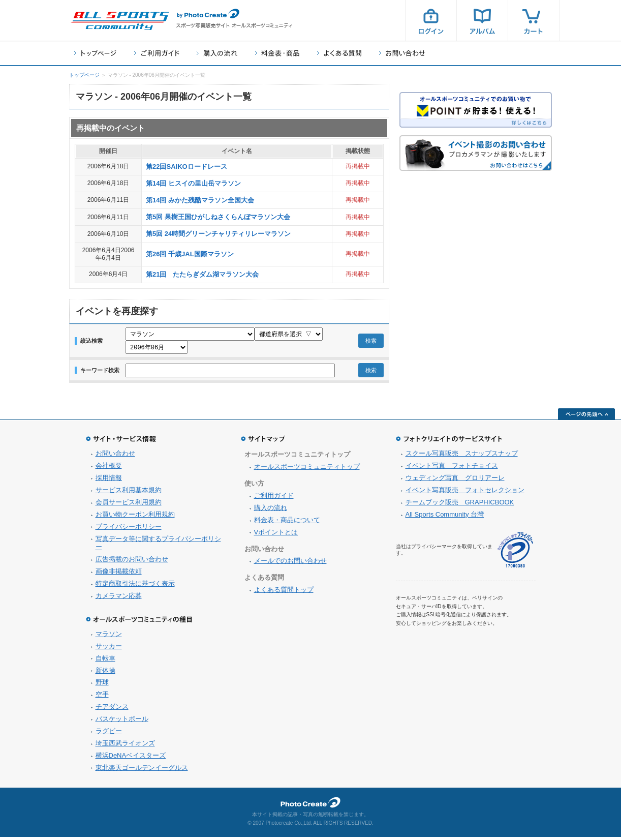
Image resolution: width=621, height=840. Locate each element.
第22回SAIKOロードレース (187, 167)
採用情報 (109, 481)
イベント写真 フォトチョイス (452, 469)
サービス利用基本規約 (129, 493)
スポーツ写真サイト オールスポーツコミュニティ (120, 21)
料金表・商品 (277, 53)
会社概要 (109, 469)
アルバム (482, 20)
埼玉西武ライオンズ (125, 746)
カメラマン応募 (119, 599)
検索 (371, 342)
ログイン (431, 20)
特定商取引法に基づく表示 (135, 587)
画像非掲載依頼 (119, 574)
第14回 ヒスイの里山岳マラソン (193, 183)
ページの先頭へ (586, 417)
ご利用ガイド (157, 53)
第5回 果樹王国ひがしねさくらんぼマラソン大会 (218, 217)
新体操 (105, 673)
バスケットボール (122, 722)
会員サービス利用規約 (129, 505)
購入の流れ (217, 53)
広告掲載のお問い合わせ (132, 562)
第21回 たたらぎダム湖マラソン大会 (202, 274)
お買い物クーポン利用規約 (135, 517)
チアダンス (112, 710)
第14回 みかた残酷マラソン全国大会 (200, 200)
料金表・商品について (287, 523)
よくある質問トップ (284, 593)
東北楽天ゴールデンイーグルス (142, 771)
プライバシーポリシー (129, 530)
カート (534, 20)
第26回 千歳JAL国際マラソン (190, 254)
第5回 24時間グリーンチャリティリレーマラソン (218, 234)
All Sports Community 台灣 (445, 517)
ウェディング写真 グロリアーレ (455, 481)
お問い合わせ (402, 53)
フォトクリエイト (310, 805)
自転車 (105, 661)
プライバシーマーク (515, 553)
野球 (102, 685)
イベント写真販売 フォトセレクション (465, 493)
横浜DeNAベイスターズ (131, 758)
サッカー (109, 649)
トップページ (95, 53)
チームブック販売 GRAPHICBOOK (460, 505)
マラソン (109, 637)
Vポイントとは (276, 535)
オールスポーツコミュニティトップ (307, 470)
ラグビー (109, 734)
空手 (102, 697)
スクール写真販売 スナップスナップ (462, 456)
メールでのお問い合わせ (290, 564)
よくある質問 (339, 53)
